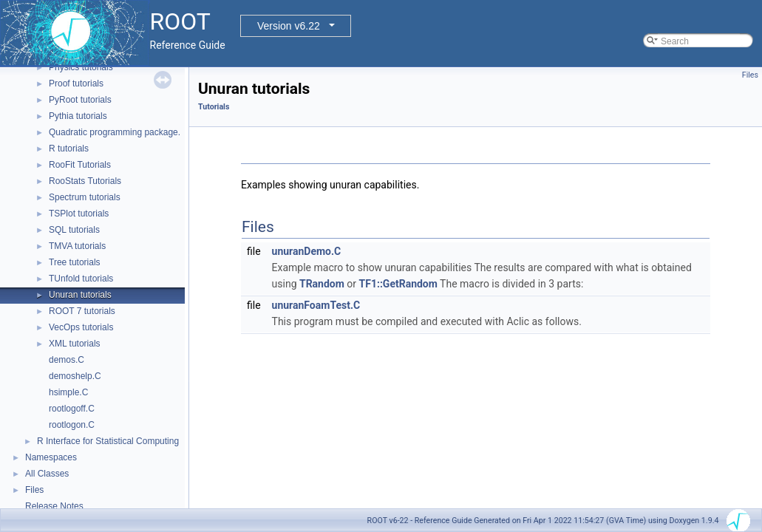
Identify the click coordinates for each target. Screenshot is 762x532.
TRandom (322, 284)
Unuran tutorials (80, 295)
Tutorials (214, 107)
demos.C (67, 360)
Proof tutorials (76, 83)
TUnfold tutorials (81, 279)
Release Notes (54, 506)
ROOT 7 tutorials (82, 311)
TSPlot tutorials (79, 214)
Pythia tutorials (78, 116)
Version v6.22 (289, 26)
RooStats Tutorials (85, 181)
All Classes (47, 474)
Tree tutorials (75, 262)
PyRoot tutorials (80, 100)
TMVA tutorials (77, 246)
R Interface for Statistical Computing (108, 441)
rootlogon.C (72, 425)
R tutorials (69, 149)
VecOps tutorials (81, 327)
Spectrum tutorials (85, 197)
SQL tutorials (74, 230)
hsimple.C (68, 392)
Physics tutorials (81, 67)
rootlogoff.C (72, 409)
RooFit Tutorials (80, 165)
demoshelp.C (75, 376)
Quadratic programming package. (115, 132)
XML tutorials (75, 344)
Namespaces (51, 457)
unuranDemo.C (307, 251)
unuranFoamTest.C (316, 305)
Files (34, 490)
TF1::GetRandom (398, 284)
